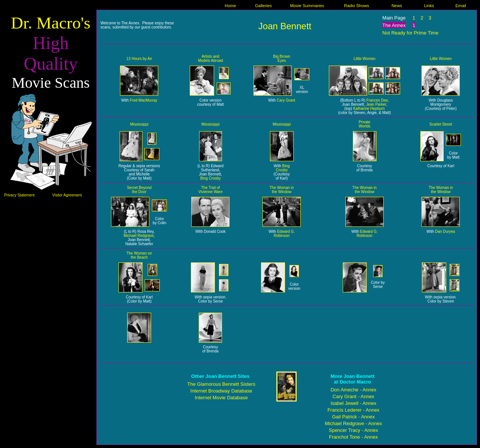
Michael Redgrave (139, 236)
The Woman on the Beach (139, 255)
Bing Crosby (210, 178)
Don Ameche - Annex (353, 390)
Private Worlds (364, 124)
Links (429, 6)
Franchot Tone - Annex (353, 437)
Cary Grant (286, 100)
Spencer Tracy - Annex (354, 430)
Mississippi (139, 124)
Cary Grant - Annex (353, 396)
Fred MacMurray (143, 100)
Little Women (364, 59)
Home (230, 6)
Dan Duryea (445, 231)
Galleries (263, 6)
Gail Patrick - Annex (353, 417)
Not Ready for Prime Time (411, 33)
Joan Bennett (285, 26)
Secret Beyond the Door (139, 190)
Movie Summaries (307, 6)
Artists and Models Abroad (211, 58)
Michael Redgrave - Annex (353, 423)
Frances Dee (377, 100)
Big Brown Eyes (282, 58)
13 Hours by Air (139, 59)
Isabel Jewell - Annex (353, 403)
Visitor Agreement (67, 195)
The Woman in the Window (282, 190)
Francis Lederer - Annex (353, 410)
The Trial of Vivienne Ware (210, 190)
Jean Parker (376, 104)
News (397, 6)
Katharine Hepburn (369, 109)
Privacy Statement (19, 195)
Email (461, 6)
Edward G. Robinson (284, 234)
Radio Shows (356, 6)
